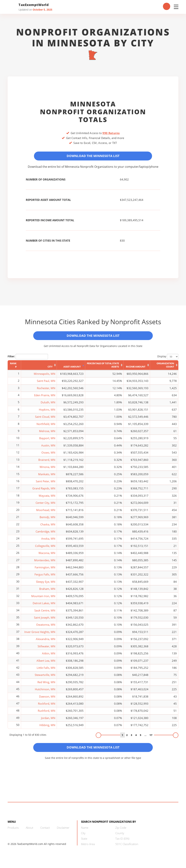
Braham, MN (47, 591)
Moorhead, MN (46, 512)
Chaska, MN (48, 527)
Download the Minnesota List (93, 156)
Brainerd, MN (47, 462)
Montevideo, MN (45, 563)
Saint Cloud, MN (45, 419)
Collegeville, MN (45, 548)
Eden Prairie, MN (45, 398)
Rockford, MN (47, 706)
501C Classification (127, 848)
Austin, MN (48, 448)
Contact (45, 831)
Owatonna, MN (46, 627)
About (30, 831)
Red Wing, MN (46, 684)
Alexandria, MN (46, 641)
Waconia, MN (47, 555)
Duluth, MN (48, 405)
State (84, 842)
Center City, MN (45, 505)
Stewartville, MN (45, 677)
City (83, 837)
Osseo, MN (48, 455)
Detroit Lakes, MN (44, 606)
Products (13, 831)
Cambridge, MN (45, 534)
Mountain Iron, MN (43, 598)
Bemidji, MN (47, 520)
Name (85, 831)
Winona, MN (47, 469)
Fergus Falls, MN (45, 577)
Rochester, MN (46, 390)
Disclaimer (63, 831)
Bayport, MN (47, 441)
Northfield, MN (46, 426)
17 (151, 737)
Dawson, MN (47, 699)
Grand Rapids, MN (44, 491)
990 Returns (111, 133)
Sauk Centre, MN (45, 613)
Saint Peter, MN (46, 484)
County (120, 837)
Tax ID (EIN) (122, 842)
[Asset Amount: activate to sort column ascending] (71, 368)
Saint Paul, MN (46, 383)
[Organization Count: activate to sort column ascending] (164, 368)
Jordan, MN (48, 720)
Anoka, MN (48, 541)
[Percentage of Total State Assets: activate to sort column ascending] (104, 368)
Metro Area (88, 848)
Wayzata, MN (47, 498)
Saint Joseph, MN (45, 620)
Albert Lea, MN (46, 663)
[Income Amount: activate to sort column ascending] (137, 368)
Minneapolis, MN (45, 376)
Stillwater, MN (46, 649)
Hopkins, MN (47, 412)
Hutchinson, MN (45, 692)
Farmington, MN (45, 570)
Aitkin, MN (49, 656)
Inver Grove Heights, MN (40, 634)
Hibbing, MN (47, 728)
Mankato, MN (47, 476)
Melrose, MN (47, 434)
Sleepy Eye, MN (46, 584)
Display (168, 359)
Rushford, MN (46, 713)
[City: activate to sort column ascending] (39, 368)
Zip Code (121, 831)
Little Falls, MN (46, 670)
